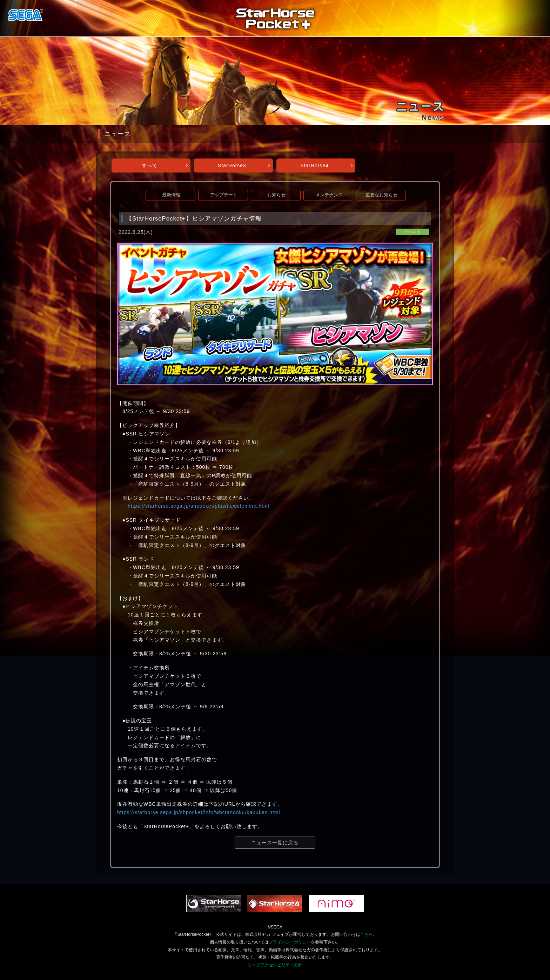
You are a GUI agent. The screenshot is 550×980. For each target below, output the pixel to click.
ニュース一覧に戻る (275, 843)
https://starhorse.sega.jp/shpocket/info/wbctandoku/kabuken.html (199, 812)
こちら (367, 934)
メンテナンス (329, 195)
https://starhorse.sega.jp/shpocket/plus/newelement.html (199, 506)
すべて (150, 165)
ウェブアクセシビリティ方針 (275, 965)
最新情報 (171, 195)
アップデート (224, 195)
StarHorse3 (232, 165)
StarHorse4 (314, 165)
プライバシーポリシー (290, 942)
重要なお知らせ (381, 195)
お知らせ (276, 195)
